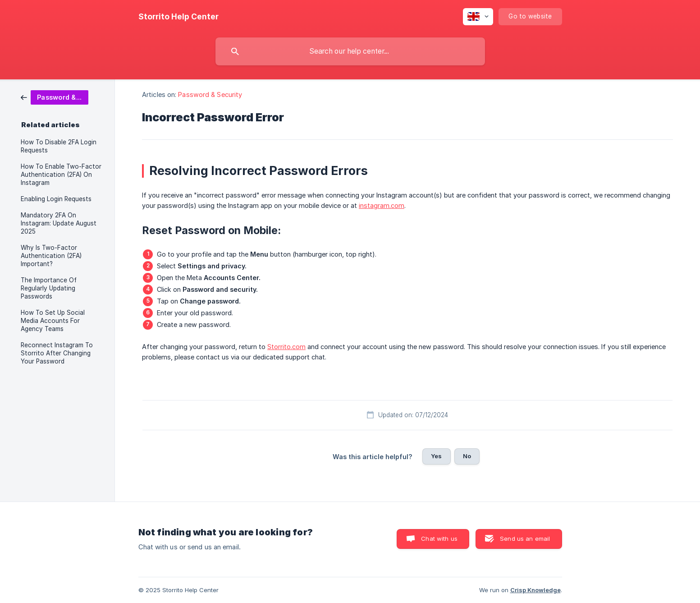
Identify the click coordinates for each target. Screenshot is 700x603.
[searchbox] (350, 51)
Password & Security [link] (210, 94)
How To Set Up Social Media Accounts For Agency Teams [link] (53, 321)
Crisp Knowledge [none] (535, 590)
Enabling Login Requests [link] (56, 199)
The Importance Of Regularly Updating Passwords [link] (49, 288)
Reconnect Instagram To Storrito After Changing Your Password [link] (57, 353)
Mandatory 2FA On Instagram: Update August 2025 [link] (59, 223)
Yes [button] (436, 456)
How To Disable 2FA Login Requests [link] (59, 146)
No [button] (467, 456)
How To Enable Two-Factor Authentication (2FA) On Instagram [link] (61, 175)
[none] (178, 17)
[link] (55, 97)
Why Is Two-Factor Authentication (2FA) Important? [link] (51, 256)
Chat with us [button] (439, 539)
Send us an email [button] (525, 539)
